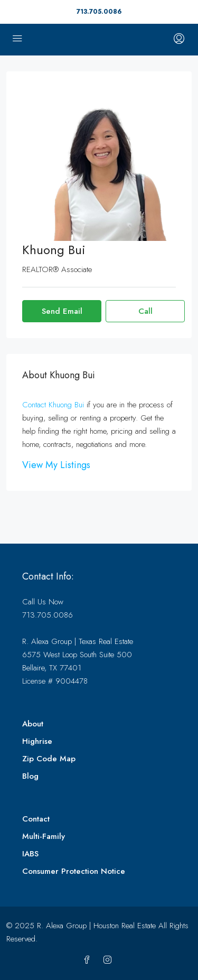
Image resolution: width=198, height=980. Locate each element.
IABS (30, 854)
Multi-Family (44, 836)
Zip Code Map (49, 759)
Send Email (62, 311)
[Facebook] (89, 960)
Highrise (37, 741)
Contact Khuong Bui (53, 405)
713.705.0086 (99, 12)
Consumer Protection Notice (74, 871)
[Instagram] (110, 960)
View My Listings (56, 465)
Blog (30, 776)
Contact (36, 819)
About (33, 724)
